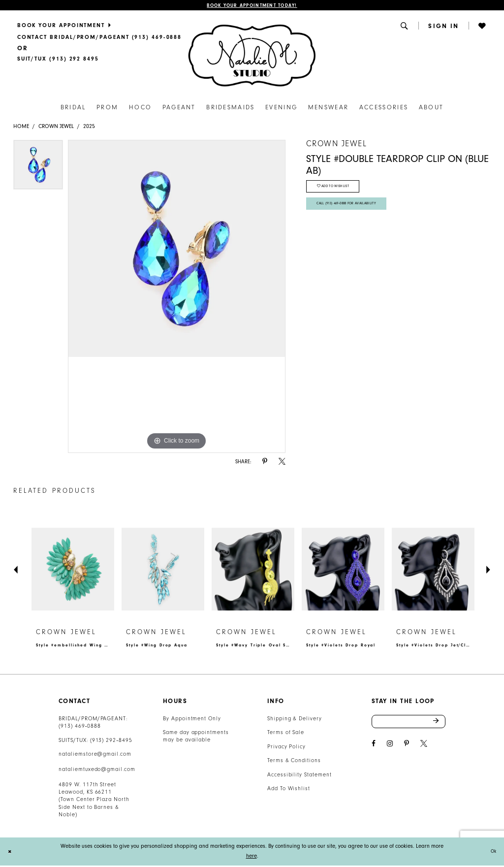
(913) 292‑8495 (111, 742)
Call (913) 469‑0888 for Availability (355, 211)
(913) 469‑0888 (80, 727)
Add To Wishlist (289, 790)
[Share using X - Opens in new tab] (282, 463)
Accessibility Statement (299, 776)
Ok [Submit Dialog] (492, 853)
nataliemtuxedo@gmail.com (97, 771)
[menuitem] (99, 27)
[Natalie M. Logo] (252, 57)
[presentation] (73, 571)
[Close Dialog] (11, 853)
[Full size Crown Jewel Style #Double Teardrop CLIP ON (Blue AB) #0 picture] (177, 298)
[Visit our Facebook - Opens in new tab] (374, 748)
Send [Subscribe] (439, 724)
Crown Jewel (56, 128)
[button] (405, 27)
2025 (89, 128)
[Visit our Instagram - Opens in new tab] (390, 748)
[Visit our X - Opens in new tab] (424, 748)
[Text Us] (58, 61)
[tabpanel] (38, 169)
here (252, 857)
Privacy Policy (286, 748)
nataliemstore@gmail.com (95, 755)
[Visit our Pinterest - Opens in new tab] (407, 748)
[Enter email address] (409, 724)
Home (21, 128)
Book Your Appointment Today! (252, 6)
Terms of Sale (286, 734)
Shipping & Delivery (295, 720)
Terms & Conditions (294, 762)
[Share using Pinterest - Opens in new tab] (265, 463)
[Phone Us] (99, 38)
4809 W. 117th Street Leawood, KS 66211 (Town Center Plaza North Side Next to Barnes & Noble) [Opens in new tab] (94, 801)
